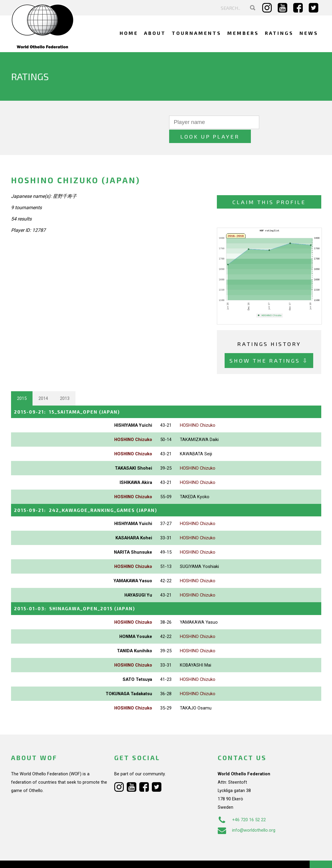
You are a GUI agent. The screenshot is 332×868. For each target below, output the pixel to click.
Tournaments (197, 33)
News (309, 33)
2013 (65, 384)
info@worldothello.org (247, 815)
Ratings (279, 33)
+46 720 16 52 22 (242, 805)
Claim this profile (269, 188)
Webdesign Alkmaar (43, 857)
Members (243, 33)
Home (129, 33)
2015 (22, 384)
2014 (43, 384)
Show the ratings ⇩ (269, 346)
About (155, 33)
